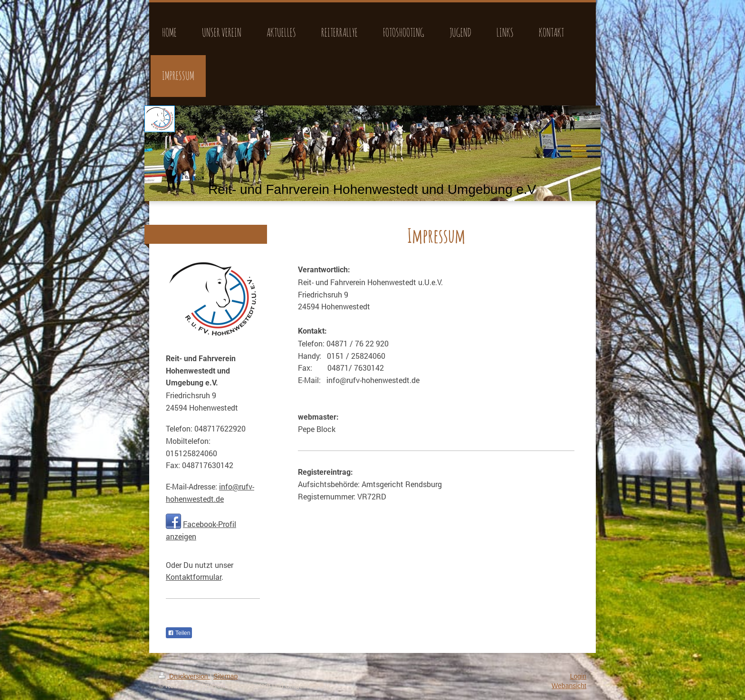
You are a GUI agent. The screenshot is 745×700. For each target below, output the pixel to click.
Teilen (179, 633)
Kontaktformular (194, 577)
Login (578, 676)
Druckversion (184, 676)
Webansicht (569, 686)
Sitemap (225, 676)
